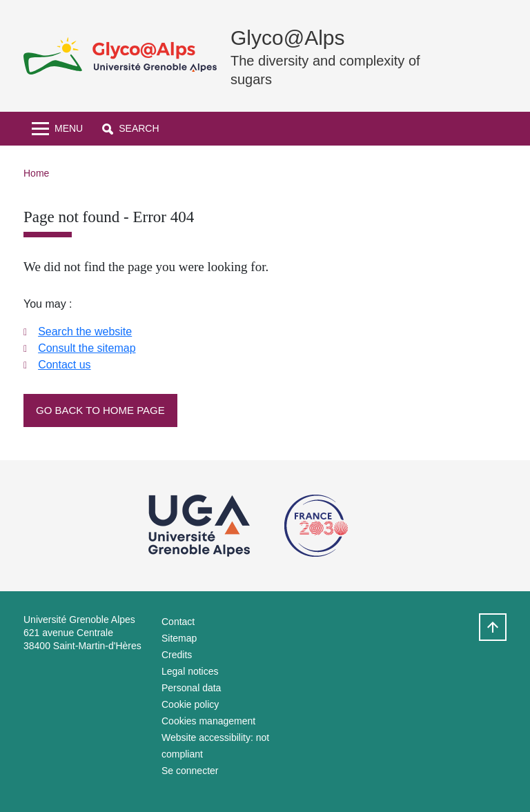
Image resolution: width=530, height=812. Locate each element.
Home (36, 173)
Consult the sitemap (87, 348)
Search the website (85, 331)
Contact (178, 622)
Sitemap (179, 638)
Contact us (64, 365)
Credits (177, 655)
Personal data (191, 688)
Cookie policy (190, 704)
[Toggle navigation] (57, 129)
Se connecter (190, 771)
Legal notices (190, 671)
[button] (130, 129)
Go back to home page (100, 410)
